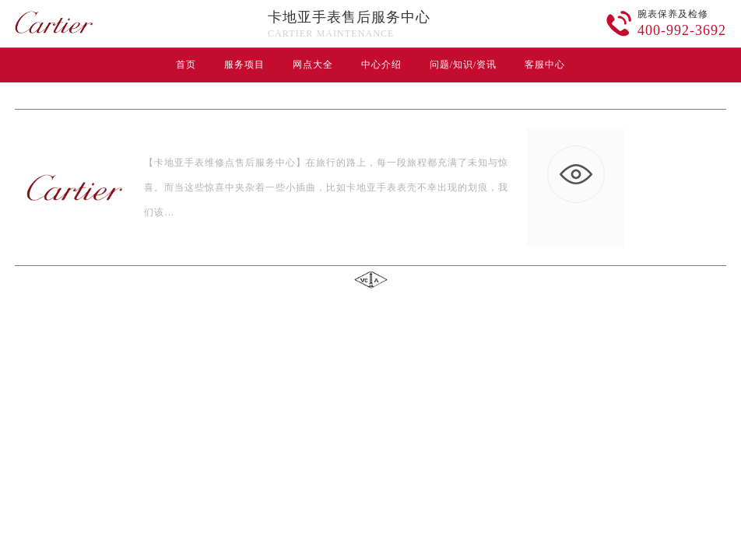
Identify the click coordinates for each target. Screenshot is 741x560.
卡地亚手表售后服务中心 (349, 17)
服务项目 (244, 65)
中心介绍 (381, 65)
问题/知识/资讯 (464, 65)
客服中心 (545, 65)
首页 (186, 65)
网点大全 (313, 65)
